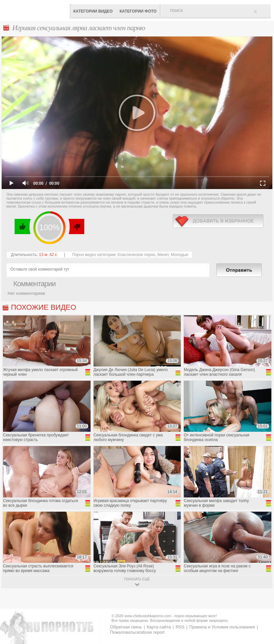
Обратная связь (126, 627)
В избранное (262, 14)
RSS (180, 627)
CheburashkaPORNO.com (36, 10)
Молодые (179, 255)
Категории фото (138, 11)
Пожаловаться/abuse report (137, 632)
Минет (163, 255)
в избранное (218, 221)
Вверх (261, 605)
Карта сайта (159, 627)
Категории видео (93, 11)
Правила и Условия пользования (222, 627)
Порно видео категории (94, 255)
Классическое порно (136, 255)
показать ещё (137, 579)
